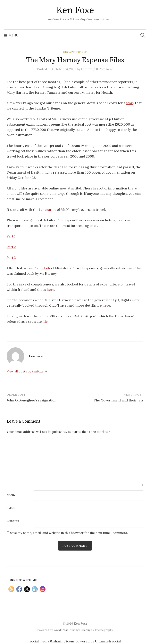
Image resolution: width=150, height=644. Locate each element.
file (45, 322)
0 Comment (104, 69)
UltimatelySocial (108, 641)
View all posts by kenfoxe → (27, 371)
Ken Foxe (75, 10)
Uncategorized (75, 52)
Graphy (85, 630)
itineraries (48, 210)
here (50, 290)
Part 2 (11, 247)
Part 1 (11, 236)
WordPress (61, 630)
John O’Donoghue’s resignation (32, 400)
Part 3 (11, 258)
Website (13, 522)
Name (11, 495)
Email (11, 508)
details (45, 268)
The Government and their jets (119, 400)
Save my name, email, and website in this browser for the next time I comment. (69, 533)
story (130, 103)
